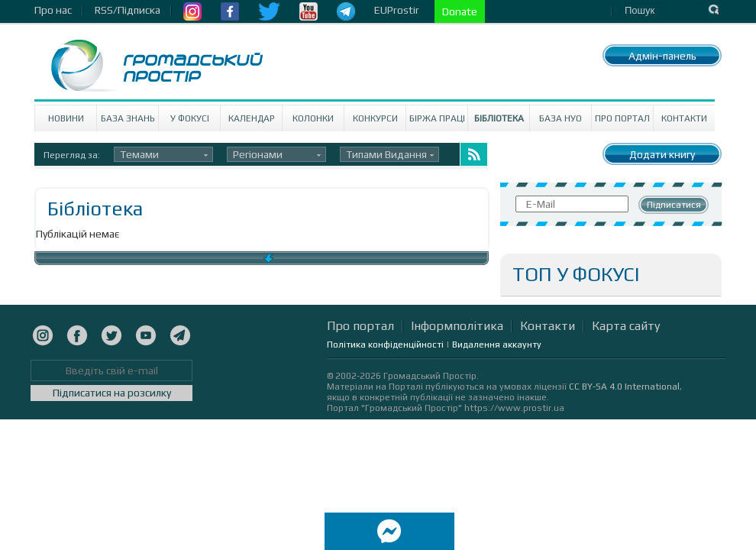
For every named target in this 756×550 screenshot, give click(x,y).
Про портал (622, 118)
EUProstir (397, 10)
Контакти (684, 118)
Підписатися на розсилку (112, 393)
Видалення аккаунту (497, 345)
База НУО (561, 118)
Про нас (53, 10)
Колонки (313, 118)
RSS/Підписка (128, 10)
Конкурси (375, 118)
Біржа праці (437, 118)
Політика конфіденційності (385, 345)
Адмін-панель (662, 56)
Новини (66, 118)
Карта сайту (626, 326)
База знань (128, 118)
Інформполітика (457, 326)
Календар (252, 118)
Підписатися (674, 205)
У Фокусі (190, 118)
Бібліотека (499, 118)
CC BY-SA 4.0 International (624, 387)
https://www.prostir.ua (514, 408)
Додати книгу (662, 154)
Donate (460, 11)
